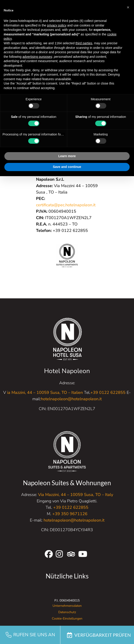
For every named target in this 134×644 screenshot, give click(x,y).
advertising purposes (37, 57)
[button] (128, 7)
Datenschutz (67, 612)
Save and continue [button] (67, 167)
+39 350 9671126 (70, 514)
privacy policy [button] (57, 25)
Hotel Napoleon (67, 371)
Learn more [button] (67, 156)
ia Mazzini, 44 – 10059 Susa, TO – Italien (45, 392)
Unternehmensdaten (67, 606)
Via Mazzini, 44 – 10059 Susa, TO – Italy (76, 495)
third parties (84, 43)
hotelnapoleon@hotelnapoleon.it (71, 399)
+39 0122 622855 (108, 392)
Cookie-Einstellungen (67, 619)
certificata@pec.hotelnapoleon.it (66, 205)
